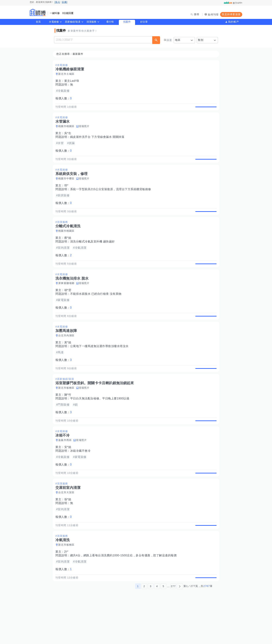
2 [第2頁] (144, 627)
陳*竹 (69, 419)
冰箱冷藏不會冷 (81, 479)
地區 (178, 40)
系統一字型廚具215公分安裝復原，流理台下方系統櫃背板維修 (112, 197)
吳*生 (69, 137)
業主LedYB (73, 81)
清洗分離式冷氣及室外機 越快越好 (93, 254)
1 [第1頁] (138, 627)
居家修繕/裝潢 (73, 22)
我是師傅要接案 (231, 14)
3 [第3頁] (151, 627)
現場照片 (85, 130)
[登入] (57, 2)
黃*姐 (69, 363)
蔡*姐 (69, 250)
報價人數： (65, 99)
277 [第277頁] (173, 627)
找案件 (127, 22)
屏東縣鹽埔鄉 (67, 300)
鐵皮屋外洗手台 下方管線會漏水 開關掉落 (98, 141)
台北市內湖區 (67, 356)
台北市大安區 (67, 525)
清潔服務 (91, 22)
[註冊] (65, 2)
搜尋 (197, 14)
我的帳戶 (233, 22)
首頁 (38, 22)
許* (67, 588)
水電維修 (54, 22)
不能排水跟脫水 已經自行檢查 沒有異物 (97, 310)
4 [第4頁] (157, 627)
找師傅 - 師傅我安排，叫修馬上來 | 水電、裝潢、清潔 (38, 12)
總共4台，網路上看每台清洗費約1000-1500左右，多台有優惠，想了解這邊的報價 (124, 592)
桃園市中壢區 (67, 187)
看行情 (110, 22)
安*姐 (69, 476)
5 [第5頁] (163, 627)
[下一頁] (180, 627)
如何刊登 (213, 14)
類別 (201, 40)
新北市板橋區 (67, 412)
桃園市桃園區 (67, 130)
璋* (67, 194)
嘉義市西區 (66, 469)
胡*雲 (69, 307)
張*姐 (69, 532)
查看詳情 (205, 109)
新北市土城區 (67, 74)
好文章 (144, 22)
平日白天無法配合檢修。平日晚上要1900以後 (101, 423)
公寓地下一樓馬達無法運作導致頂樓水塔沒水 (100, 367)
